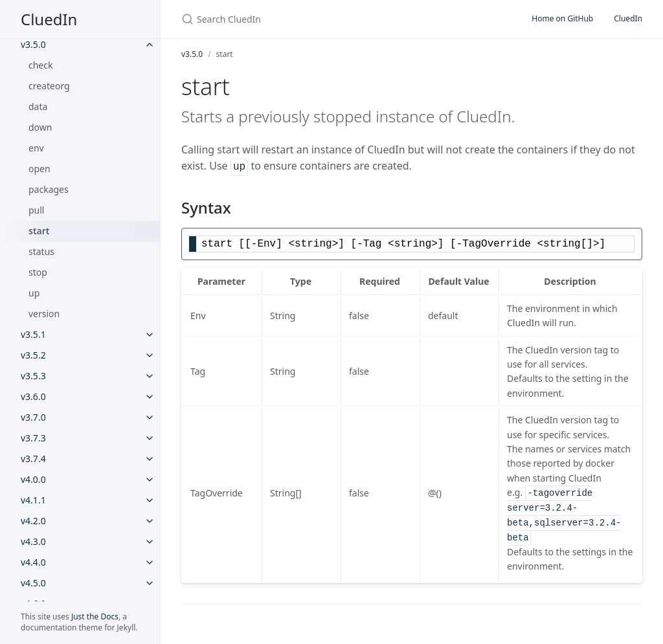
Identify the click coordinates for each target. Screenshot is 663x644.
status (41, 251)
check (40, 65)
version (44, 314)
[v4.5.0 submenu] (150, 583)
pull (37, 210)
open (39, 169)
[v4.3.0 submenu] (150, 542)
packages (49, 189)
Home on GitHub (562, 18)
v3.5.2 (33, 355)
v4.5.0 (33, 583)
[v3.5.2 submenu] (150, 355)
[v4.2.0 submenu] (150, 521)
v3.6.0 (33, 396)
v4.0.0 (33, 479)
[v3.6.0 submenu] (150, 397)
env (36, 148)
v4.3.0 (33, 541)
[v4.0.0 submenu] (150, 480)
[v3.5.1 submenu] (150, 335)
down (40, 127)
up (34, 293)
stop (38, 272)
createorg (49, 86)
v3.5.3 (33, 376)
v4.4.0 (33, 562)
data (38, 106)
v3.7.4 (33, 459)
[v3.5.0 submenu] (150, 45)
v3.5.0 (33, 44)
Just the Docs (95, 616)
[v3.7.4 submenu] (150, 459)
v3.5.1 (33, 334)
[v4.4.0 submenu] (150, 562)
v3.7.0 (33, 417)
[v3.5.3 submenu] (150, 376)
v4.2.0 (33, 521)
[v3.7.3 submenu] (150, 438)
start (39, 231)
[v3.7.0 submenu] (150, 417)
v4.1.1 (33, 500)
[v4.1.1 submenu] (150, 500)
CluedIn (49, 19)
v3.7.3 (33, 438)
